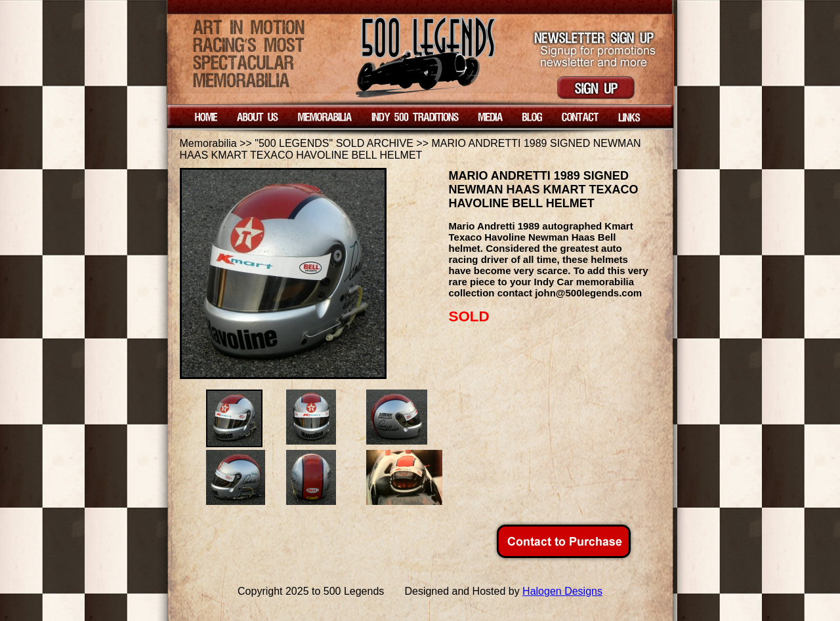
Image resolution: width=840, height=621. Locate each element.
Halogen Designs (562, 591)
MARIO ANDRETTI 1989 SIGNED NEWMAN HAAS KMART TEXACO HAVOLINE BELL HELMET (410, 149)
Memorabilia (208, 143)
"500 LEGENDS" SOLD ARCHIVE (334, 143)
